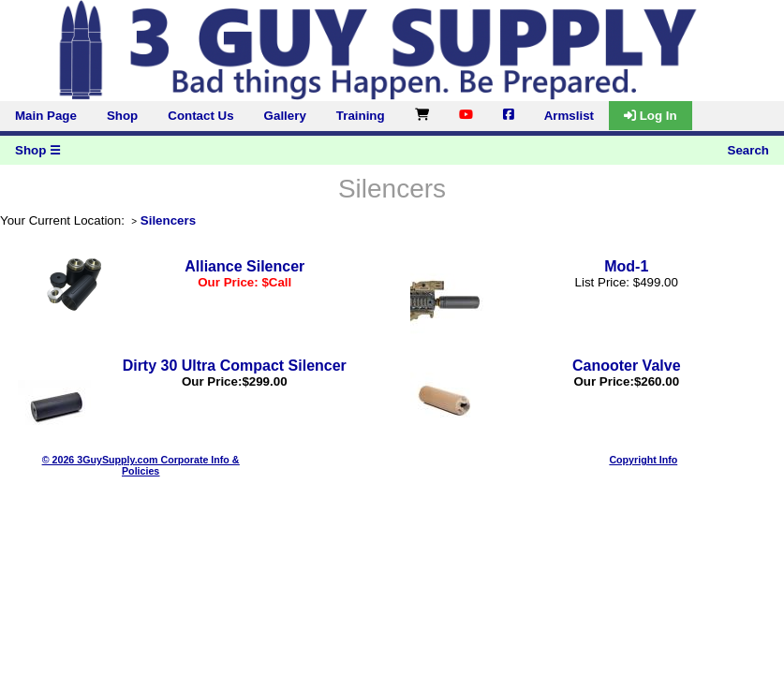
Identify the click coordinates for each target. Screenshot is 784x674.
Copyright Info (643, 460)
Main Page (46, 116)
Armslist (569, 116)
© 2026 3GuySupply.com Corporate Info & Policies (141, 465)
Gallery (285, 116)
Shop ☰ (38, 150)
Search (748, 150)
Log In (651, 116)
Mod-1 (626, 266)
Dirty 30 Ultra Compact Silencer (235, 366)
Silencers (168, 220)
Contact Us (200, 116)
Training (361, 116)
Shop (122, 116)
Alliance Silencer (244, 266)
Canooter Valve (627, 366)
